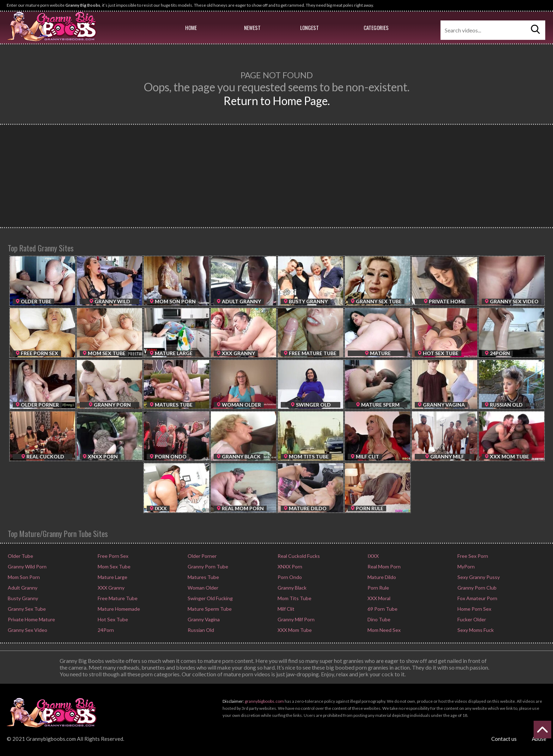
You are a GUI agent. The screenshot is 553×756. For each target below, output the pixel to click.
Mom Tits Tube (294, 598)
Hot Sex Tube (112, 619)
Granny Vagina (203, 619)
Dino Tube (378, 619)
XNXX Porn (289, 566)
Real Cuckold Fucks (298, 556)
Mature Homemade (118, 609)
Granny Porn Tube (207, 566)
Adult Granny (22, 588)
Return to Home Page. (277, 101)
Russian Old (200, 630)
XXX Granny (111, 588)
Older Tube (20, 556)
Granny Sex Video (27, 630)
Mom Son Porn (23, 577)
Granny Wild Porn (27, 566)
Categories (376, 28)
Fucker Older (471, 619)
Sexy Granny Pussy (478, 577)
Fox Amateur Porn (477, 598)
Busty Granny (22, 598)
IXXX (373, 556)
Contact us (504, 739)
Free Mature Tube (117, 598)
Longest (309, 28)
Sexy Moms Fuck (475, 630)
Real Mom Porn (384, 566)
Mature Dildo (381, 577)
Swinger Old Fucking (210, 598)
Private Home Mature (31, 619)
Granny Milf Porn (296, 619)
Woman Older (202, 588)
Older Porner (202, 556)
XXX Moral (378, 598)
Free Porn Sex (113, 556)
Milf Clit (285, 609)
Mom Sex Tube (114, 566)
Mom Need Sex (384, 630)
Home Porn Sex (474, 609)
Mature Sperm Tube (209, 609)
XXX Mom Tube (294, 630)
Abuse (539, 739)
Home (191, 28)
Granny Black (291, 588)
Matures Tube (203, 577)
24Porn (105, 630)
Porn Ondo (289, 577)
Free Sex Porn (472, 556)
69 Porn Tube (382, 609)
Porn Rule (378, 588)
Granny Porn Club (476, 588)
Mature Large (112, 577)
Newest (252, 28)
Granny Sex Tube (26, 609)
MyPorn (466, 566)
